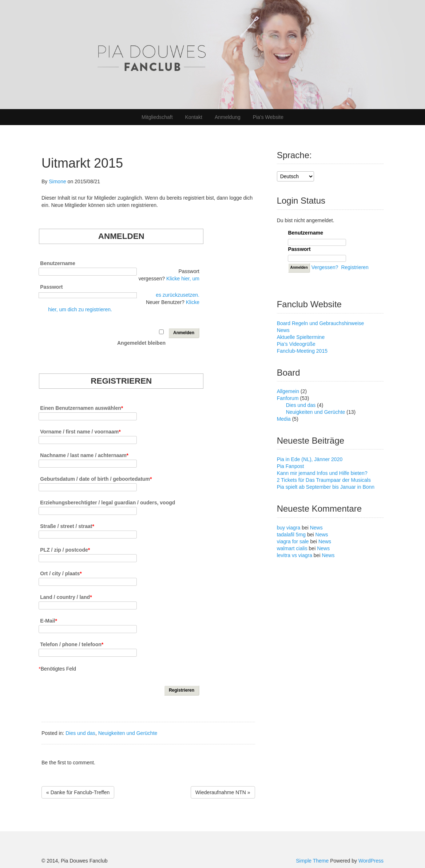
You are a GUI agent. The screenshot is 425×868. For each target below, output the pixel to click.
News (283, 330)
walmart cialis (292, 548)
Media (284, 419)
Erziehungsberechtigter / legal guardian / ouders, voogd (108, 502)
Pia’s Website (268, 117)
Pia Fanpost (291, 466)
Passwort (51, 287)
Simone (57, 181)
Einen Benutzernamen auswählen (82, 408)
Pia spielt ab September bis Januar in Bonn (326, 487)
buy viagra (289, 528)
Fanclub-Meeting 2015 (302, 351)
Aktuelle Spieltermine (301, 337)
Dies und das (80, 733)
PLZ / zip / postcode (65, 550)
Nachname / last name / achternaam (84, 455)
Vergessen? (325, 267)
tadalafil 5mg (291, 535)
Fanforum (288, 398)
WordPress (371, 861)
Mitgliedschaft (157, 117)
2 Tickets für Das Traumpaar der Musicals (324, 480)
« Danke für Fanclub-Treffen (78, 792)
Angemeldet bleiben (141, 343)
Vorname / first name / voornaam (80, 431)
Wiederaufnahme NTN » (223, 792)
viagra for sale (293, 541)
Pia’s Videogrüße (296, 344)
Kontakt (194, 117)
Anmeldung (228, 117)
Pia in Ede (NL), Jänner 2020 (310, 459)
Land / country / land (66, 597)
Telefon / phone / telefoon (72, 644)
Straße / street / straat (67, 526)
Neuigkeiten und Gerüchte (128, 733)
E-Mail (49, 621)
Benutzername (57, 263)
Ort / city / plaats (61, 573)
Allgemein (288, 391)
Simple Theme (312, 861)
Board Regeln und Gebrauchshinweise (321, 323)
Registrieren (355, 267)
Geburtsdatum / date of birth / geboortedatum (96, 479)
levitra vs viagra (295, 555)
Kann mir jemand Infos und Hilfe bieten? (322, 473)
